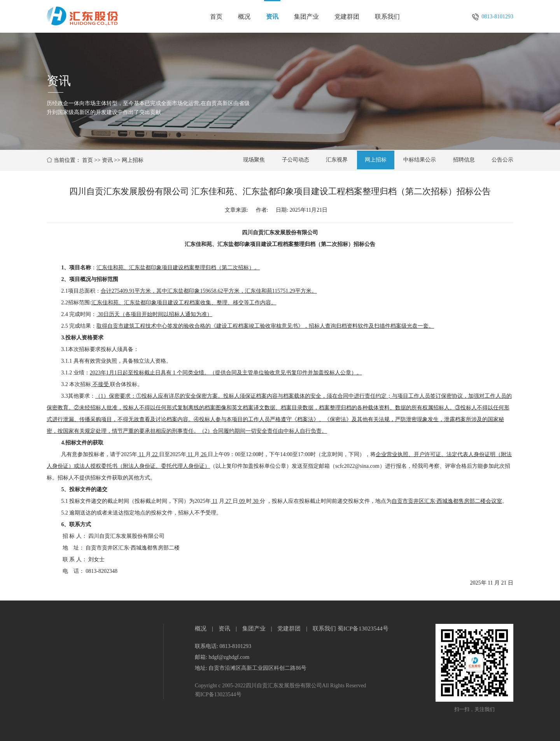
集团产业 (306, 17)
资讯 (272, 17)
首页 (216, 17)
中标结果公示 (420, 160)
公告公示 (502, 160)
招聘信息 (464, 160)
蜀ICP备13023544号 (363, 628)
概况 (244, 17)
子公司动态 (296, 160)
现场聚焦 (254, 160)
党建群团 (347, 17)
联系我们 (387, 17)
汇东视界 (337, 160)
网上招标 (133, 160)
